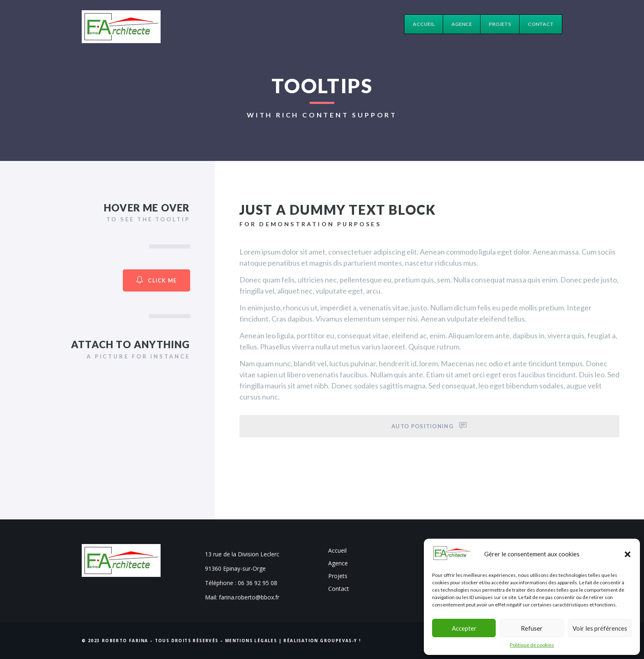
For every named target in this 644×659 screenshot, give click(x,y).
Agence (338, 563)
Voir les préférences (600, 628)
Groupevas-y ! (340, 641)
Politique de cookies (532, 645)
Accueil (337, 550)
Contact (339, 589)
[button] (628, 554)
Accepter (464, 628)
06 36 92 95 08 (258, 583)
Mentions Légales (251, 641)
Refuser (532, 628)
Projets (338, 576)
